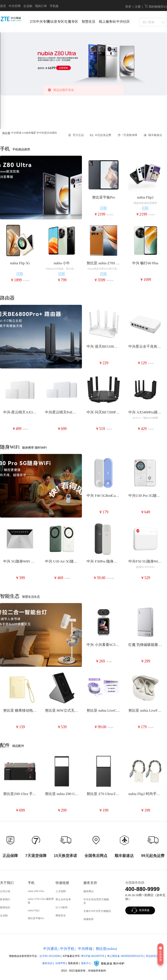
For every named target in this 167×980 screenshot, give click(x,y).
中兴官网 (15, 6)
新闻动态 (5, 907)
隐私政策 (73, 963)
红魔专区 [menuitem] (71, 22)
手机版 (54, 6)
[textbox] (153, 22)
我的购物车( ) (156, 7)
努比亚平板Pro (36, 918)
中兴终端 (85, 949)
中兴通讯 (50, 949)
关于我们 (7, 883)
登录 (128, 7)
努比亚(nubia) (106, 949)
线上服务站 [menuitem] (106, 22)
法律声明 (60, 963)
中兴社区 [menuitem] (123, 22)
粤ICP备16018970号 (93, 956)
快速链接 (62, 883)
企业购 (28, 6)
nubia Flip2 (34, 910)
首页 (3, 6)
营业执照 (151, 956)
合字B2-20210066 (50, 956)
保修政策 (88, 919)
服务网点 (88, 891)
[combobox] (153, 22)
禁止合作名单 (63, 899)
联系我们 (5, 899)
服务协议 (47, 963)
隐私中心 (103, 963)
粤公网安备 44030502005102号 (125, 956)
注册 (138, 7)
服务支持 (90, 883)
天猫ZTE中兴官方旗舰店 (97, 911)
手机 (31, 883)
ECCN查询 (62, 907)
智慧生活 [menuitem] (88, 22)
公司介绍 (5, 891)
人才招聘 (61, 891)
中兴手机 (67, 949)
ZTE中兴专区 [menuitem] (37, 22)
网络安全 (61, 916)
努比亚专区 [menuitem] (55, 22)
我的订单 (41, 6)
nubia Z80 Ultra (36, 891)
